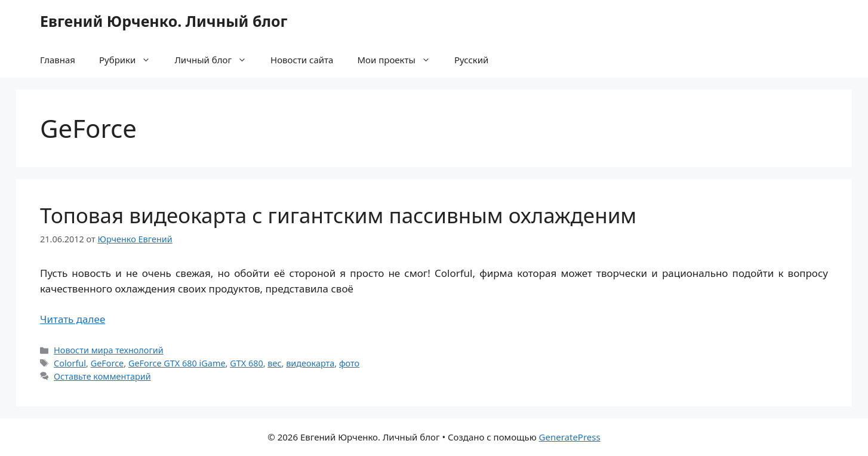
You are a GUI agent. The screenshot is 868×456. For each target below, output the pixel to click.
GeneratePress (570, 437)
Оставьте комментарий (102, 376)
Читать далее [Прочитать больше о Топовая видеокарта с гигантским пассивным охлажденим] (73, 319)
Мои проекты (399, 60)
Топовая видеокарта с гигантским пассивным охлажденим (338, 215)
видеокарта (310, 363)
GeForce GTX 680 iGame (177, 363)
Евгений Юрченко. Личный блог (164, 21)
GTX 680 (247, 363)
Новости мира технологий (109, 350)
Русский (472, 60)
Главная (58, 60)
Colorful (70, 363)
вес (274, 363)
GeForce (107, 363)
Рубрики (131, 60)
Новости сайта (302, 60)
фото (349, 363)
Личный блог (216, 60)
